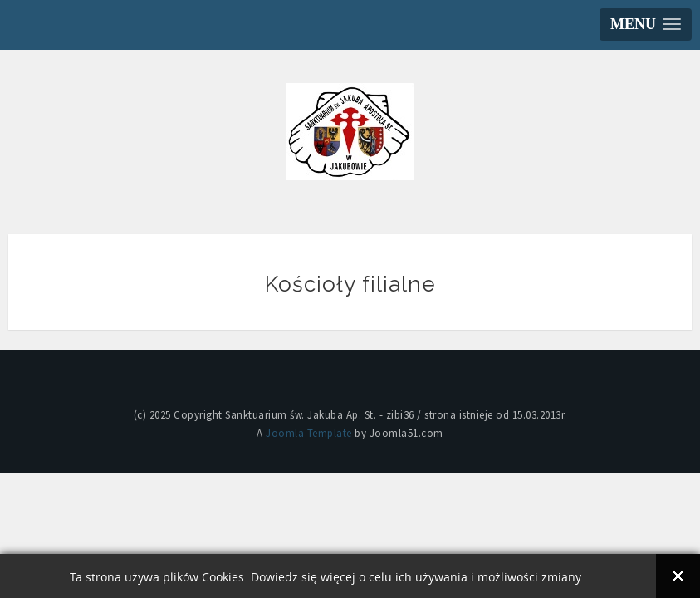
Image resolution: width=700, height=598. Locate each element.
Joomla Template (309, 433)
